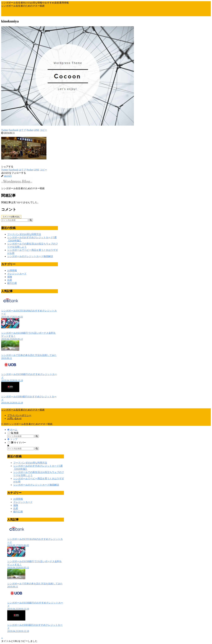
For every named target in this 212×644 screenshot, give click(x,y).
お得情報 (12, 270)
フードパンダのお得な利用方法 (24, 234)
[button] (31, 220)
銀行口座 (12, 283)
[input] (15, 220)
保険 (10, 277)
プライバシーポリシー (19, 415)
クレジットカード (17, 274)
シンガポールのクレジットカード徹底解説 (30, 256)
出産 (10, 280)
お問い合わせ (14, 418)
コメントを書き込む (11, 217)
